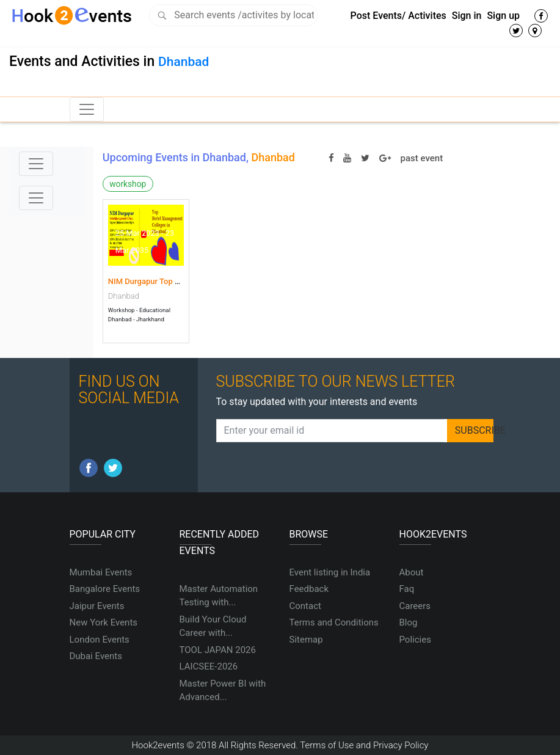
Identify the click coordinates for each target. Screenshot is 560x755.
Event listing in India (330, 572)
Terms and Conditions (334, 622)
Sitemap (306, 640)
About (412, 572)
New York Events (104, 622)
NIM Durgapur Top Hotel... (154, 281)
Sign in (467, 16)
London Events (100, 640)
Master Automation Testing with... (219, 596)
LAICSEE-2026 (209, 666)
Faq (407, 589)
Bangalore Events (105, 589)
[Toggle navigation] (87, 109)
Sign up (503, 16)
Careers (415, 606)
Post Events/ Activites (398, 16)
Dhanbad (184, 62)
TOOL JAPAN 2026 (218, 650)
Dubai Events (96, 656)
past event (422, 158)
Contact (305, 606)
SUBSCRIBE (475, 430)
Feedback (309, 589)
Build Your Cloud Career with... (213, 626)
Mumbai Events (101, 572)
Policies (415, 640)
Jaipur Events (97, 606)
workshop (128, 184)
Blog (409, 622)
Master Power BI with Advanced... (223, 691)
